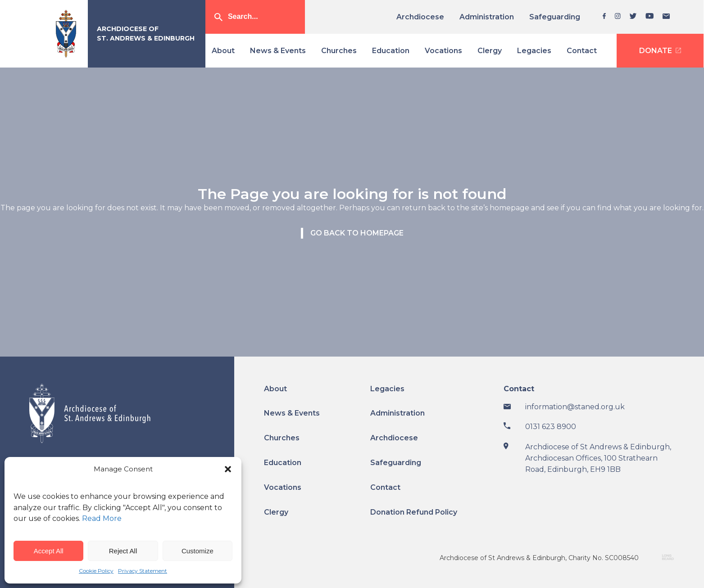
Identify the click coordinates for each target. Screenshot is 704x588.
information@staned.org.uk (575, 407)
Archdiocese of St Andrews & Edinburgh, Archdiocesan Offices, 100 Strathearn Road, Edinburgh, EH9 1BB (598, 458)
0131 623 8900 (551, 427)
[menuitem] (424, 17)
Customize (198, 551)
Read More (102, 518)
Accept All (49, 551)
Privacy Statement (143, 571)
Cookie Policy (96, 571)
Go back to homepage (357, 233)
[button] (228, 469)
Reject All (123, 551)
